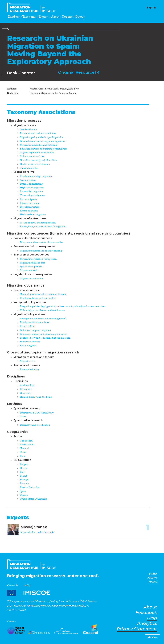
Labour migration (29, 200)
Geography (26, 393)
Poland (23, 476)
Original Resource (79, 72)
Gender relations (29, 130)
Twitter (153, 574)
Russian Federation (30, 488)
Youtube (153, 582)
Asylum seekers (28, 180)
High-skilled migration (32, 188)
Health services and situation (35, 164)
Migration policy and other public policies (41, 138)
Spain (23, 492)
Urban (23, 453)
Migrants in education (31, 279)
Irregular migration (30, 207)
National (24, 449)
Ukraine (24, 495)
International (27, 445)
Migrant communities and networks (39, 145)
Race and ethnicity (30, 370)
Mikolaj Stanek (34, 527)
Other (23, 417)
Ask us (153, 637)
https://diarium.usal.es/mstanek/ (37, 533)
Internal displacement (31, 184)
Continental (26, 441)
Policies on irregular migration (35, 330)
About (55, 17)
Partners (31, 593)
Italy (22, 472)
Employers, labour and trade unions (38, 299)
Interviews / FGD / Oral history (37, 413)
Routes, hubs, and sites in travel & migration (43, 227)
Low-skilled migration (31, 192)
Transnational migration (32, 196)
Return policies (28, 327)
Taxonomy (29, 17)
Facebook (152, 578)
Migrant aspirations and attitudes (37, 153)
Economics (26, 390)
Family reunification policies (35, 323)
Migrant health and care (32, 263)
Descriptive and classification (35, 425)
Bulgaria (24, 465)
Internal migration (29, 203)
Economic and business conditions (38, 134)
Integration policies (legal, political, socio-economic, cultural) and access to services (63, 307)
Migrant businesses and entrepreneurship (41, 251)
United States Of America (33, 499)
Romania (25, 484)
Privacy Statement (137, 629)
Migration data (28, 362)
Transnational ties (29, 168)
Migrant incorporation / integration (38, 259)
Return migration (29, 211)
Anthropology (27, 386)
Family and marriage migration (36, 176)
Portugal (24, 480)
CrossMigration (33, 7)
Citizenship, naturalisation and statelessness (43, 311)
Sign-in (151, 8)
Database (14, 17)
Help (152, 618)
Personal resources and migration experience (43, 141)
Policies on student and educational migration (43, 334)
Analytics (147, 623)
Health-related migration (33, 215)
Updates (67, 17)
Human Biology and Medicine (36, 397)
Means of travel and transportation (38, 223)
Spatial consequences (31, 267)
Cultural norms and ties (32, 157)
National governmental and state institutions (43, 295)
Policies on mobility (30, 342)
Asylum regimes (28, 346)
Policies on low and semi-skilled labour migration (45, 338)
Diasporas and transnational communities (41, 243)
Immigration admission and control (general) (43, 319)
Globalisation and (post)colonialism (38, 161)
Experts (44, 17)
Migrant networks (29, 271)
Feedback (146, 613)
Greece (24, 468)
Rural (23, 456)
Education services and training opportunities (43, 149)
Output (80, 17)
